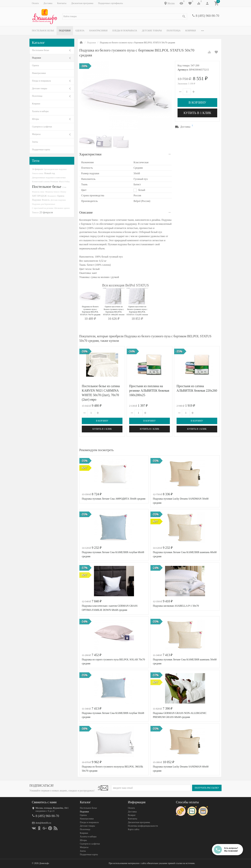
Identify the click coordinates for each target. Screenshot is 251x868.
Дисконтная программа (82, 3)
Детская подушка (58, 200)
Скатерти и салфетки (42, 127)
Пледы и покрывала (125, 31)
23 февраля (46, 212)
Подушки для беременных (44, 204)
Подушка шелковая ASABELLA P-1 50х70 (176, 606)
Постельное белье (43, 31)
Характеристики (90, 154)
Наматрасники (98, 31)
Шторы (35, 119)
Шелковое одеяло (62, 208)
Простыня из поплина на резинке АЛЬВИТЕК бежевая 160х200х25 (149, 391)
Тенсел (35, 212)
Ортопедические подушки (55, 169)
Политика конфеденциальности (143, 826)
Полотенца (174, 31)
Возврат (132, 815)
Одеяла (80, 31)
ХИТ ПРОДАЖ (39, 196)
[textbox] (125, 16)
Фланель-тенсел (52, 192)
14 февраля (37, 169)
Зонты (35, 142)
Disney (63, 192)
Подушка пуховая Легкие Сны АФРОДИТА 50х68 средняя (114, 499)
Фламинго (52, 196)
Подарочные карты (41, 150)
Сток (64, 187)
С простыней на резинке (43, 208)
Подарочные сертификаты (111, 3)
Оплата (35, 3)
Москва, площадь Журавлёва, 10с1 (52, 808)
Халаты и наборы (40, 111)
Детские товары (152, 31)
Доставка (48, 3)
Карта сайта (134, 829)
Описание (86, 212)
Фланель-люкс (38, 192)
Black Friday (64, 182)
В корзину (197, 102)
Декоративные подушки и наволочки (49, 178)
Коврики (191, 31)
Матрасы (36, 134)
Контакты (62, 3)
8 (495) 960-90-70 (207, 16)
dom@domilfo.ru (43, 823)
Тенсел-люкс (38, 173)
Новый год (49, 173)
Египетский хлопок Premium (45, 182)
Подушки (65, 31)
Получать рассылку (207, 788)
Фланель (46, 200)
